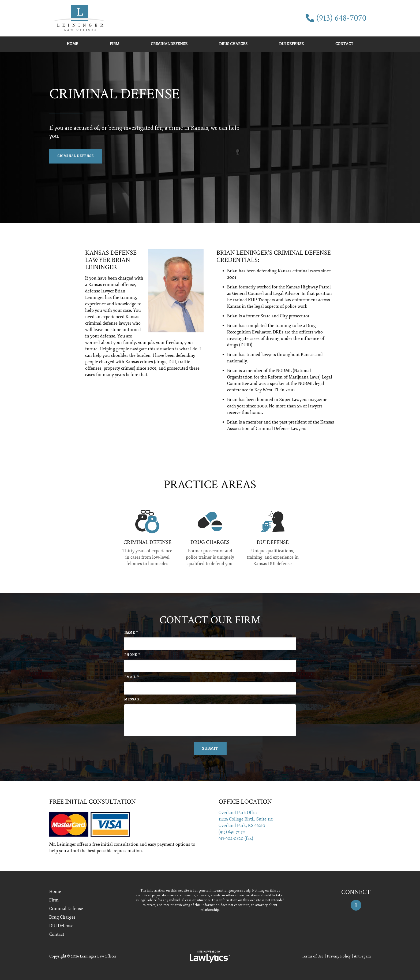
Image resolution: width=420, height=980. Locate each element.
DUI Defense (291, 44)
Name (131, 633)
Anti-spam (362, 956)
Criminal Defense (169, 44)
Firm (115, 44)
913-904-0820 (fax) (236, 838)
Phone (132, 655)
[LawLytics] (210, 957)
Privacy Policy (339, 956)
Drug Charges (233, 44)
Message (133, 699)
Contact (344, 44)
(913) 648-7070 (341, 18)
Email (132, 677)
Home (72, 44)
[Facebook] (356, 905)
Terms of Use (313, 956)
